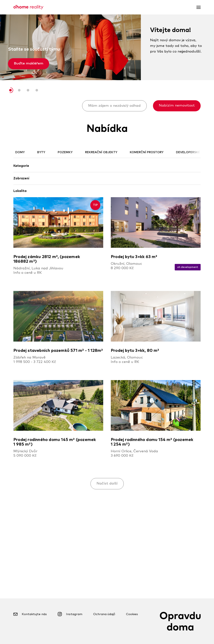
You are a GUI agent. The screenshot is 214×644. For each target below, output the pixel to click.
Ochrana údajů (104, 614)
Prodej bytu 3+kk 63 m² (134, 257)
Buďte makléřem (29, 64)
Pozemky (65, 152)
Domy (20, 152)
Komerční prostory (147, 152)
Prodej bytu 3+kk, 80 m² (135, 351)
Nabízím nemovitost (177, 106)
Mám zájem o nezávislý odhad (114, 106)
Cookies (132, 614)
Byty (41, 152)
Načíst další (107, 484)
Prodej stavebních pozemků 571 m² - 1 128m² (58, 351)
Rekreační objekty (101, 152)
